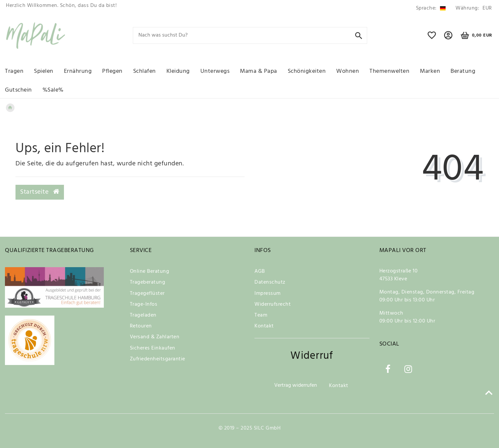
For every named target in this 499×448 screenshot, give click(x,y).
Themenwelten (389, 71)
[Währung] (473, 8)
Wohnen (348, 71)
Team (261, 315)
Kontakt (264, 326)
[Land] (431, 8)
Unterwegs (215, 71)
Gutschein (18, 90)
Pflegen (112, 71)
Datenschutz (270, 282)
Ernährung (78, 71)
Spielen (44, 71)
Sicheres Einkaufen (153, 348)
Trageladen (143, 315)
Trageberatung (148, 282)
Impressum (268, 294)
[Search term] (250, 35)
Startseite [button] (40, 192)
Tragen (14, 71)
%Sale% (53, 90)
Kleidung (178, 71)
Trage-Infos (144, 304)
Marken (430, 71)
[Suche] (359, 35)
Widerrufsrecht (273, 304)
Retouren (141, 326)
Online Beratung (150, 271)
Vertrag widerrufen (296, 385)
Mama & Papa (259, 71)
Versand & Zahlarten (155, 337)
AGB (260, 271)
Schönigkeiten (307, 71)
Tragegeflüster (147, 294)
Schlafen (145, 71)
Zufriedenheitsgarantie (158, 359)
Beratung (463, 71)
